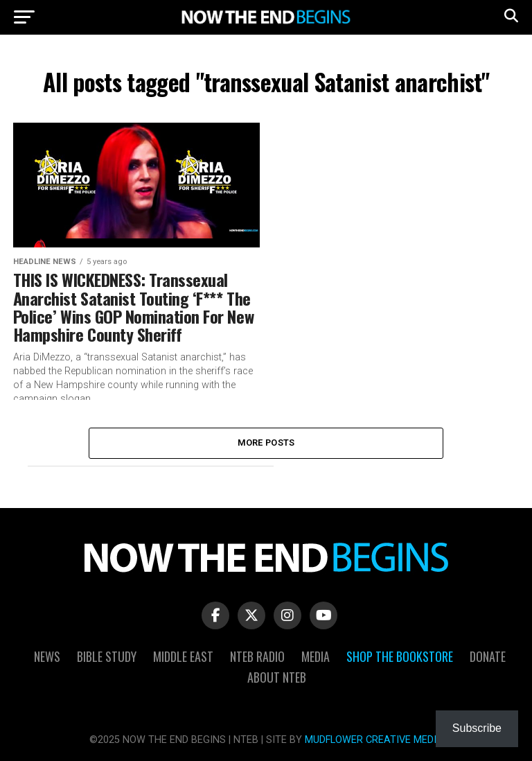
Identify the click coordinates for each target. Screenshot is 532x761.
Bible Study (107, 656)
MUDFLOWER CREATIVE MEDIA (374, 740)
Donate (488, 656)
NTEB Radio (257, 656)
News (47, 656)
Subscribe (477, 728)
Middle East (183, 656)
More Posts (266, 443)
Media (316, 656)
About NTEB (277, 677)
